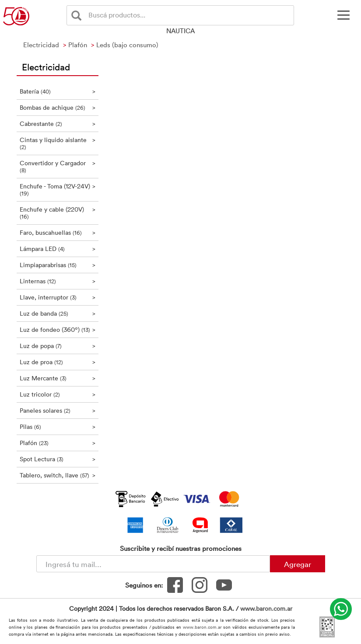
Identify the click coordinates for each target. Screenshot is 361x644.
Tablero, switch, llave (58, 475)
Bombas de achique (58, 107)
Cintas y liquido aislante (58, 143)
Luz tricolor (58, 394)
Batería (58, 91)
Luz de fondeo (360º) (58, 329)
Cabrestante (58, 124)
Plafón (58, 443)
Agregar (298, 564)
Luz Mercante (58, 378)
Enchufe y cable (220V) (58, 213)
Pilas (58, 426)
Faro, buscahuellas (58, 232)
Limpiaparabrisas (58, 265)
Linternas (58, 281)
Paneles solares (58, 410)
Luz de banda (58, 313)
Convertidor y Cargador (58, 166)
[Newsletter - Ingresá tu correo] (153, 564)
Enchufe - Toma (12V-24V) (58, 190)
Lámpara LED (58, 249)
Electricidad (46, 66)
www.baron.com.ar (266, 608)
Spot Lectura (58, 459)
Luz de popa (58, 346)
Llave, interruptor (58, 297)
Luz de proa (58, 362)
